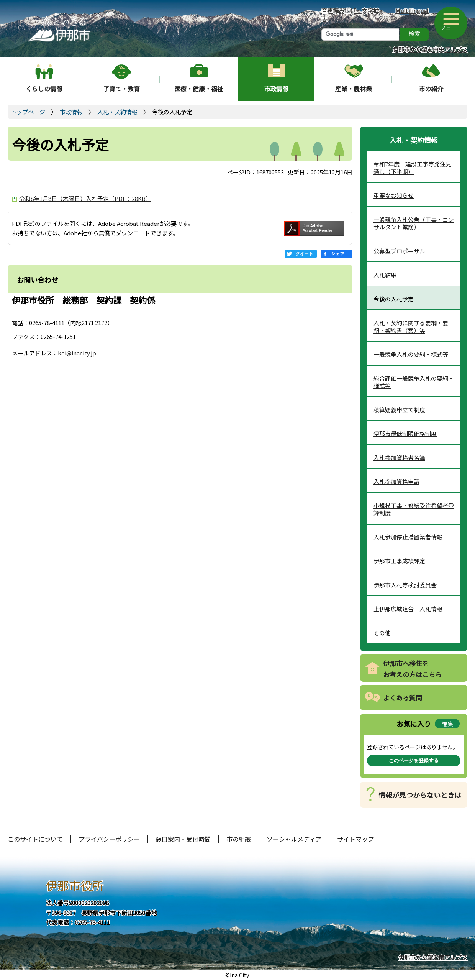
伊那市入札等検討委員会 (405, 585)
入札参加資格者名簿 (399, 458)
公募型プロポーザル (399, 251)
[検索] (360, 35)
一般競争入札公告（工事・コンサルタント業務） (414, 223)
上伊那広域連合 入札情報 (408, 609)
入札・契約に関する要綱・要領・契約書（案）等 (411, 326)
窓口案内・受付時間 (183, 839)
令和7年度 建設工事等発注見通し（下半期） (412, 168)
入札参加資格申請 (396, 481)
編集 (447, 724)
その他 (382, 633)
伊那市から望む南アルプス (433, 957)
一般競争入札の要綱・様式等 (411, 354)
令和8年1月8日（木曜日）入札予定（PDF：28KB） (85, 198)
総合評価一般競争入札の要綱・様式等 (414, 382)
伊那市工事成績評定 (399, 561)
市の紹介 (431, 89)
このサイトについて (35, 839)
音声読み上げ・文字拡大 (350, 15)
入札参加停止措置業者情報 (408, 537)
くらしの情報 (44, 89)
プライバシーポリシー (109, 839)
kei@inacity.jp (77, 353)
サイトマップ (355, 839)
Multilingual (412, 11)
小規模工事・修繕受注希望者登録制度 (414, 509)
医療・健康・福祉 (199, 89)
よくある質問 (403, 698)
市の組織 (239, 839)
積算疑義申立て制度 (399, 410)
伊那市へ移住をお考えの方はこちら (412, 669)
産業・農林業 (354, 89)
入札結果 (385, 275)
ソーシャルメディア (294, 839)
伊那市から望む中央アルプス (430, 49)
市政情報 (276, 89)
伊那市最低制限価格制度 (405, 433)
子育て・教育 (121, 89)
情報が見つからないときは (420, 795)
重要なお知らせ (394, 195)
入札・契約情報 (117, 112)
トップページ (28, 112)
